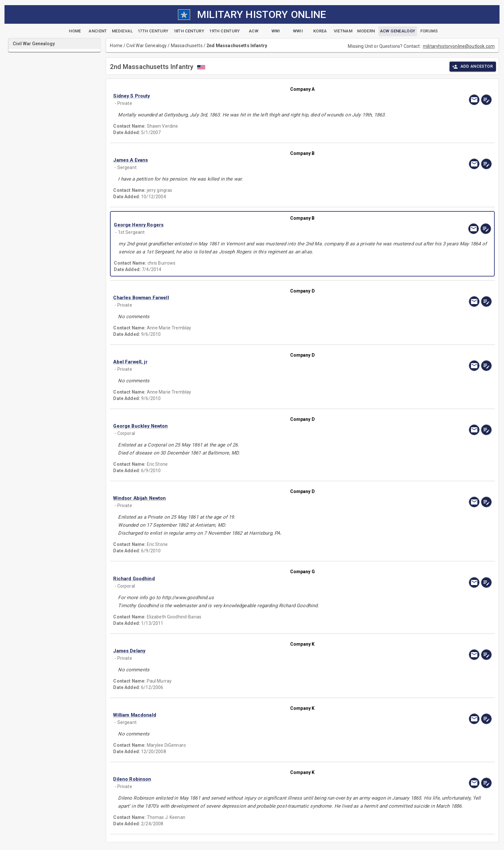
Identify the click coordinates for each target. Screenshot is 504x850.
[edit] (486, 100)
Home (116, 46)
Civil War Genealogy (147, 46)
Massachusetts (187, 46)
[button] (246, 96)
